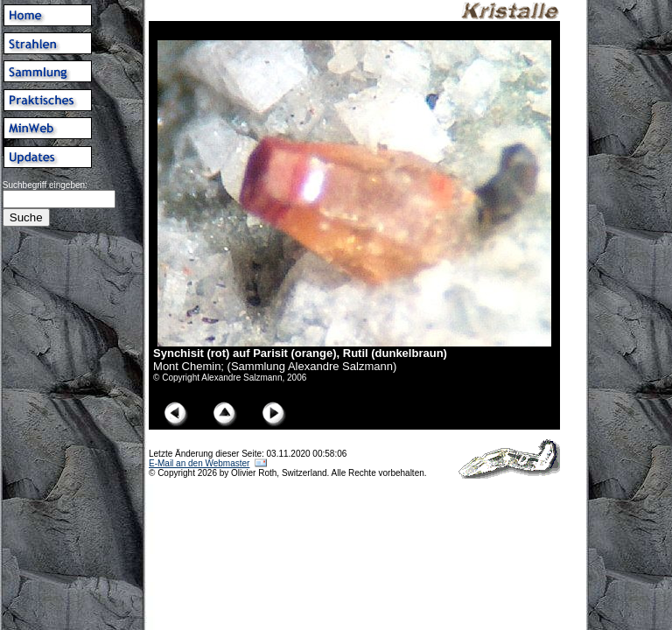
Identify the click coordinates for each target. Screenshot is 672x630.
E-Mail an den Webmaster (199, 463)
